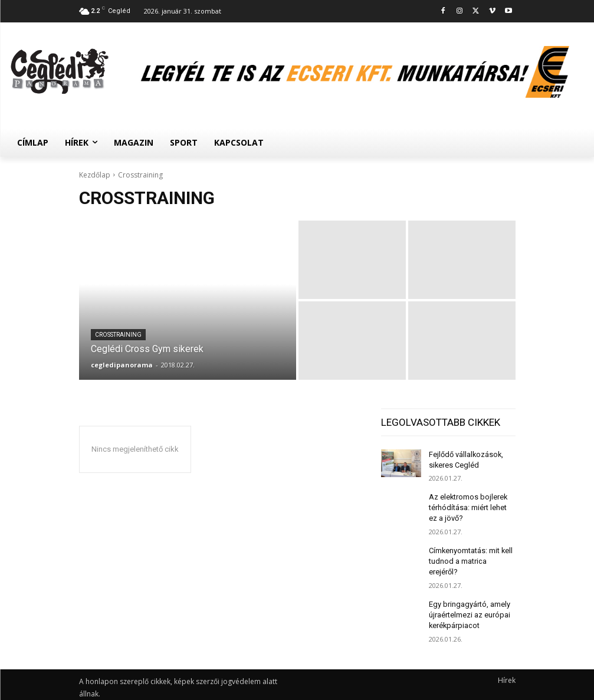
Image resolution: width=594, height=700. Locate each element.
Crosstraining (118, 335)
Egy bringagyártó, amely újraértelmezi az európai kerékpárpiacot (469, 599)
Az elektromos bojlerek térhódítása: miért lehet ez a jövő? (467, 505)
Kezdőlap (95, 175)
